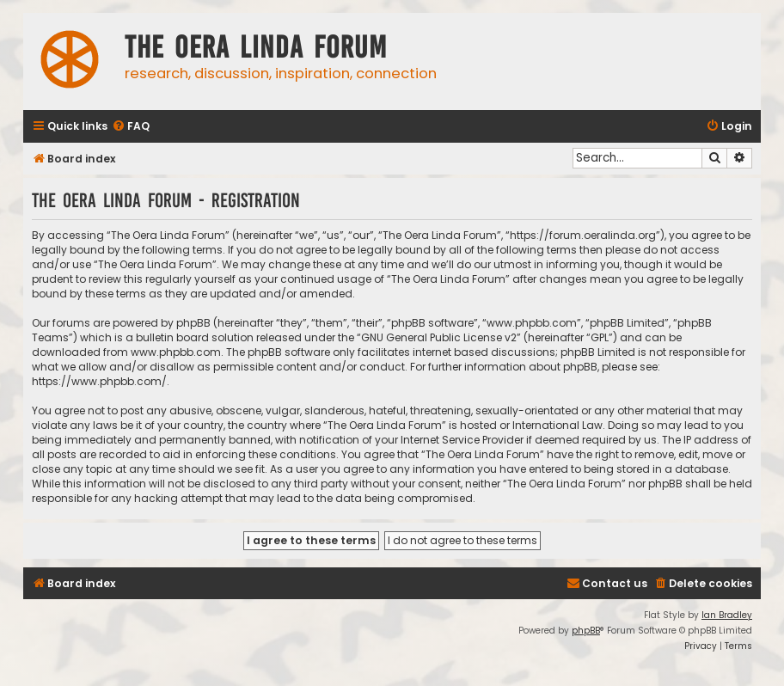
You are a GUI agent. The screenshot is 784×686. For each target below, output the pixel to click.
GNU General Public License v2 (439, 337)
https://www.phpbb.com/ (99, 381)
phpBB (586, 631)
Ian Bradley (727, 615)
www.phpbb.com (176, 352)
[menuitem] (131, 127)
